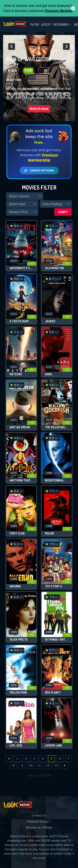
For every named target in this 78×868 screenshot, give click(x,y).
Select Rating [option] (52, 204)
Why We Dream (20, 427)
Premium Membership (43, 158)
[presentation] (12, 47)
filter (35, 25)
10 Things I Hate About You (57, 640)
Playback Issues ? (39, 822)
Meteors (16, 374)
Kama (48, 374)
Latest (46, 25)
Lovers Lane (54, 746)
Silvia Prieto (19, 640)
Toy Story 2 (53, 586)
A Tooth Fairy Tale (21, 321)
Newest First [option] (18, 212)
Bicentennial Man (57, 480)
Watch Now (39, 109)
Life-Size (16, 746)
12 (48, 765)
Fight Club (17, 533)
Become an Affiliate (39, 828)
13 (56, 765)
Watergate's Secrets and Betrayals (21, 268)
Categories (63, 25)
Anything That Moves (21, 480)
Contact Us (39, 816)
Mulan (49, 533)
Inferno (15, 586)
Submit (63, 212)
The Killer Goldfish (57, 427)
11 (39, 765)
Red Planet (53, 693)
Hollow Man (18, 693)
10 (31, 765)
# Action (14, 80)
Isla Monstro (54, 268)
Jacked (50, 321)
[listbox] (25, 196)
